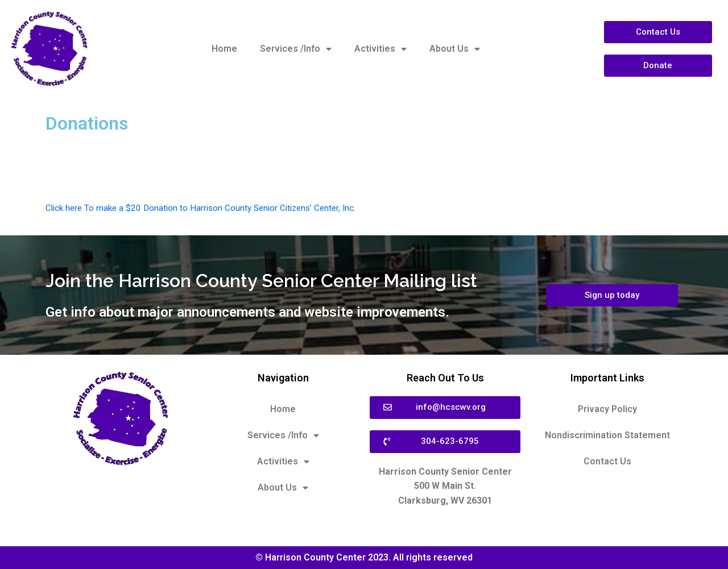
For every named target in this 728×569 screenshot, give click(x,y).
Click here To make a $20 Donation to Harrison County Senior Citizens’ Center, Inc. (207, 208)
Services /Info (296, 49)
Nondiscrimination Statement (607, 435)
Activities (380, 49)
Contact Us (607, 461)
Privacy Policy (607, 409)
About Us (455, 49)
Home (224, 49)
